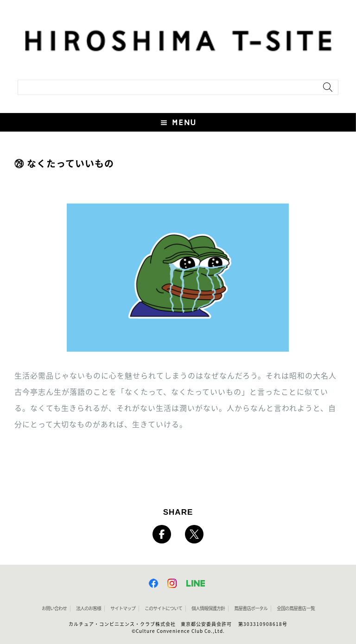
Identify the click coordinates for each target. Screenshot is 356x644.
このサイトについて (163, 608)
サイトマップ (123, 608)
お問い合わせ (54, 608)
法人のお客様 (89, 608)
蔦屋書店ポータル (251, 608)
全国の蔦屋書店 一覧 (296, 608)
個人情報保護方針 (208, 608)
